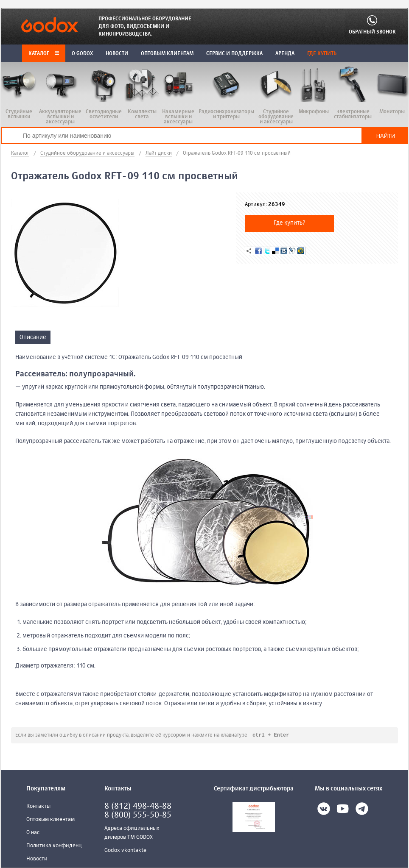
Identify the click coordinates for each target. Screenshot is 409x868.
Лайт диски (159, 153)
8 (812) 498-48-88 (138, 807)
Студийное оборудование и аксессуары (87, 153)
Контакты (38, 807)
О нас (33, 833)
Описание (33, 337)
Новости (37, 859)
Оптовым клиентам (50, 820)
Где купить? (290, 223)
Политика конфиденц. (55, 846)
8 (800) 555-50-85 (138, 816)
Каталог (44, 54)
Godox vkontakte (125, 851)
